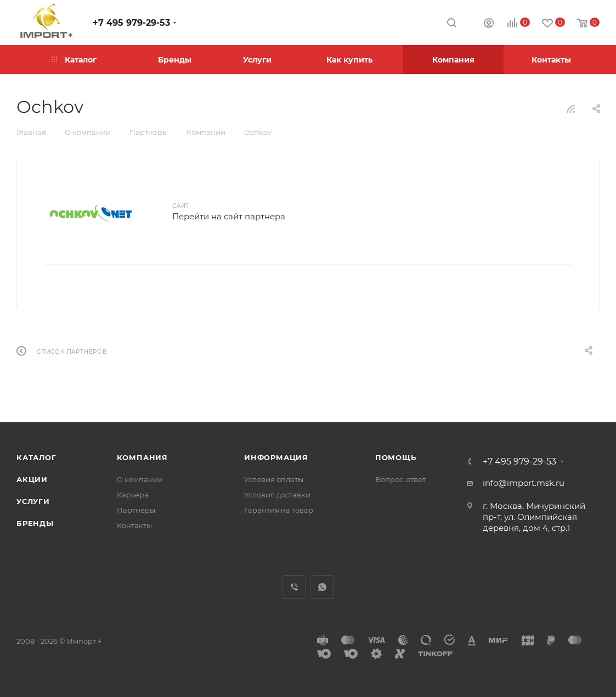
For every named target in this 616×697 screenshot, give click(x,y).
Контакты (134, 525)
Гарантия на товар (279, 510)
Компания (142, 457)
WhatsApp (322, 587)
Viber (294, 587)
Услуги (33, 501)
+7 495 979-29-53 (131, 23)
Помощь (396, 457)
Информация (276, 457)
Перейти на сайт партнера (229, 216)
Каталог (36, 457)
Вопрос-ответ (400, 479)
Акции (32, 479)
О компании (140, 479)
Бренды (35, 523)
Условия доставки (277, 495)
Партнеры (136, 510)
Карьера (133, 495)
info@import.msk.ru (524, 483)
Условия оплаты (274, 479)
